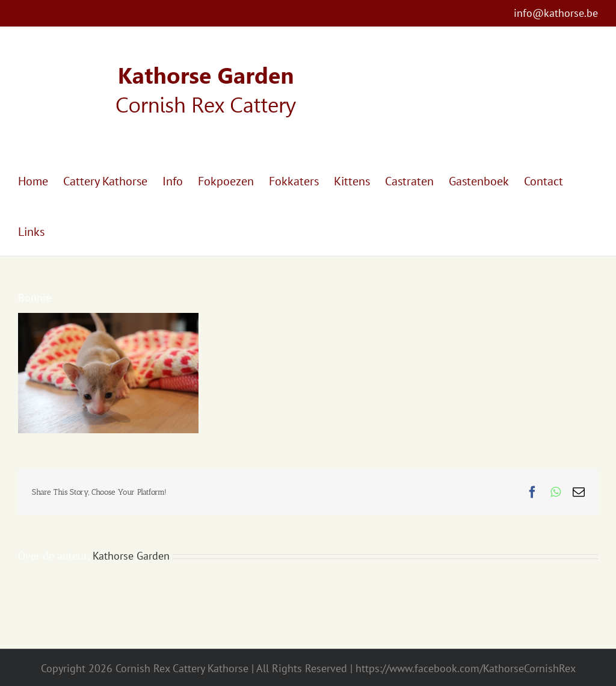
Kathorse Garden (131, 556)
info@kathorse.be (556, 13)
